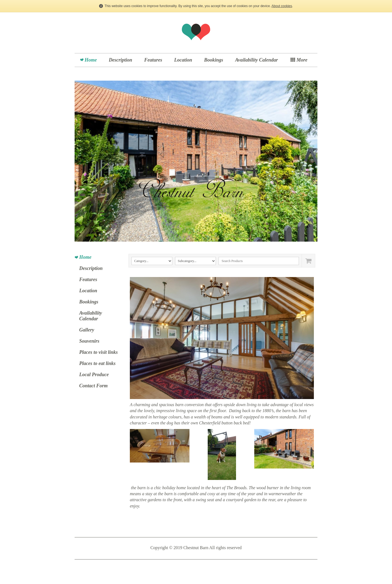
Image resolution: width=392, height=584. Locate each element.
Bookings (214, 60)
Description (121, 60)
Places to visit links (99, 352)
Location (183, 60)
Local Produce (94, 375)
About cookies (282, 6)
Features (153, 60)
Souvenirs (89, 341)
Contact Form (94, 386)
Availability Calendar (257, 60)
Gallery (87, 330)
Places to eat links (97, 363)
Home (91, 60)
